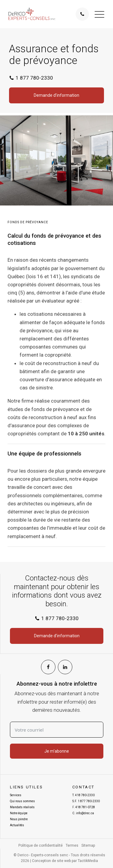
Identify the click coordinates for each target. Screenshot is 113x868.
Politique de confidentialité (41, 845)
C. (83, 813)
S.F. (86, 801)
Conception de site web (51, 861)
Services (16, 795)
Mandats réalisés (22, 807)
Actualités (17, 825)
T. (83, 795)
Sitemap (88, 845)
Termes (72, 845)
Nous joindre (19, 819)
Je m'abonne (57, 751)
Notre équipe (19, 813)
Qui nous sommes (22, 801)
